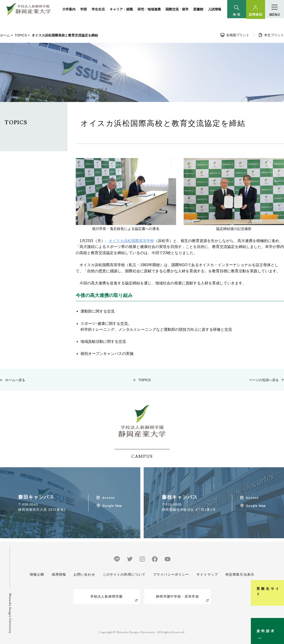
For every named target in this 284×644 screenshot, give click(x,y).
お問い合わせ (84, 574)
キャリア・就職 (121, 9)
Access (109, 498)
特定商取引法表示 (240, 574)
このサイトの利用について (124, 574)
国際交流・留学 (177, 9)
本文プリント (274, 35)
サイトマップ (207, 574)
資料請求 (278, 621)
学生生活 (98, 9)
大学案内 (69, 9)
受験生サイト (278, 572)
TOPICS (21, 35)
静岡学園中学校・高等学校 (177, 596)
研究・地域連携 (149, 9)
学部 (84, 9)
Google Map (112, 506)
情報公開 (37, 574)
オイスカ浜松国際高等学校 (131, 241)
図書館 (198, 9)
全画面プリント (238, 35)
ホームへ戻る (15, 380)
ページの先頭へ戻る (264, 380)
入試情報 (215, 9)
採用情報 (59, 574)
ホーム (5, 35)
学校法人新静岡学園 (106, 596)
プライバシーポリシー (171, 574)
